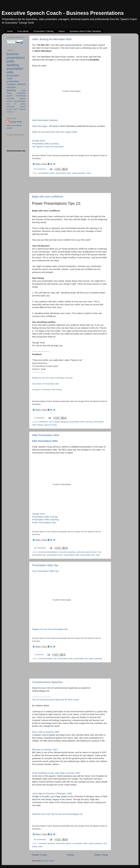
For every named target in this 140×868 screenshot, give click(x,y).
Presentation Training (43, 31)
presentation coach (55, 555)
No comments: (40, 169)
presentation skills (63, 173)
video (89, 173)
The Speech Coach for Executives (48, 147)
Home (10, 31)
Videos (62, 31)
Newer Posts (40, 855)
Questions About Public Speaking (85, 31)
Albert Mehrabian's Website (45, 120)
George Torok (38, 141)
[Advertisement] (70, 185)
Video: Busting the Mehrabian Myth (52, 39)
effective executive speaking (16, 87)
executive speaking (67, 552)
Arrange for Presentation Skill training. (47, 390)
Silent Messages (40, 126)
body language (19, 109)
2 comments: (40, 418)
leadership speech (64, 843)
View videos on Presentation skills (46, 384)
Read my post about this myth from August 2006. (55, 132)
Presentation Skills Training (45, 517)
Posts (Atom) (49, 861)
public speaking (79, 173)
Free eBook (23, 31)
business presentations (48, 552)
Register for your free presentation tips (50, 629)
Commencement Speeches (47, 682)
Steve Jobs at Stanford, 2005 (46, 732)
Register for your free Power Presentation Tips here (52, 378)
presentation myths (47, 173)
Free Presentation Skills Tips (45, 571)
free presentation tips (48, 659)
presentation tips (87, 555)
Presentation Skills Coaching (45, 144)
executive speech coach (87, 552)
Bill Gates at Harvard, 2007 (45, 750)
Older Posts (101, 855)
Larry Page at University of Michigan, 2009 (52, 793)
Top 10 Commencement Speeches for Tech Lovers (56, 700)
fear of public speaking (59, 422)
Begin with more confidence (48, 197)
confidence (43, 422)
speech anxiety (50, 425)
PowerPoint (21, 96)
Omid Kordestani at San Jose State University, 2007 (56, 773)
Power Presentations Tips (44, 523)
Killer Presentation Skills (46, 435)
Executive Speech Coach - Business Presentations (63, 13)
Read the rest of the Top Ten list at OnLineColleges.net (57, 814)
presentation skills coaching (81, 422)
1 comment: (39, 655)
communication (19, 101)
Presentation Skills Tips (45, 565)
